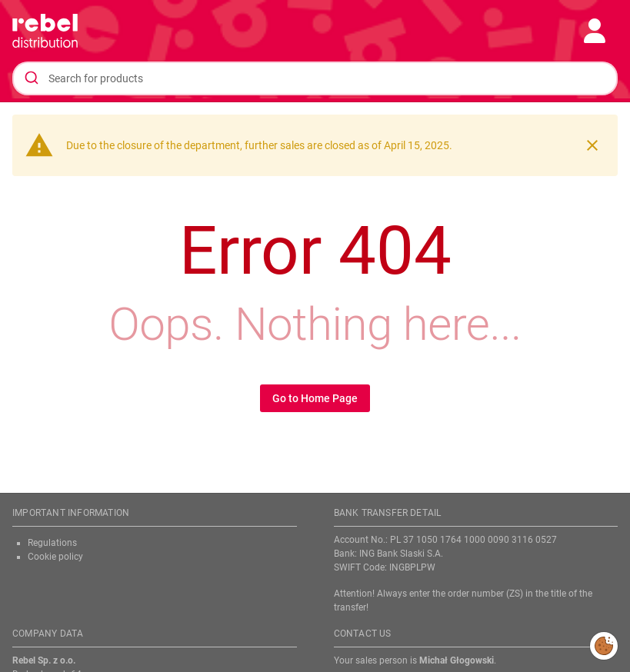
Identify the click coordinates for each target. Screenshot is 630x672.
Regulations (52, 543)
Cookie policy (55, 557)
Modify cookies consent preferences (604, 645)
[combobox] (315, 78)
